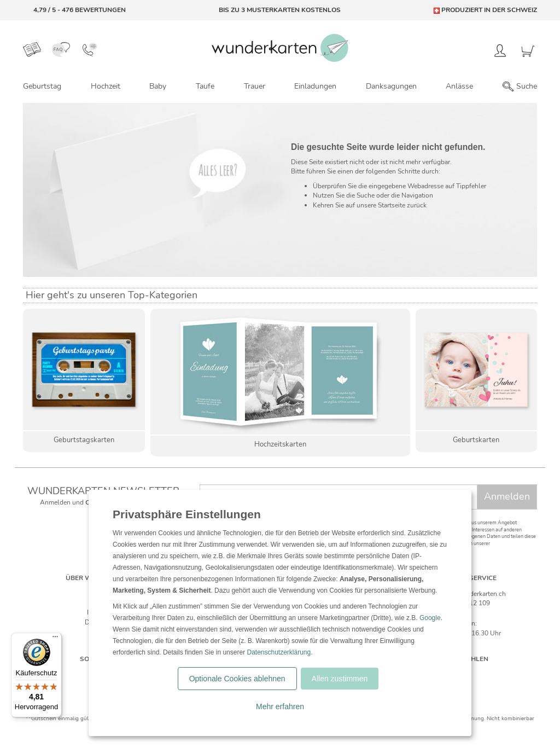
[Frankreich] (491, 675)
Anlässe (459, 86)
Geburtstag (42, 86)
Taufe (205, 86)
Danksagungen (391, 86)
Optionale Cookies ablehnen (237, 679)
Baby (158, 86)
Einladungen (315, 86)
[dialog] (280, 613)
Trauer (255, 86)
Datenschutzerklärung (279, 652)
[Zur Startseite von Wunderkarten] (280, 48)
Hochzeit (106, 86)
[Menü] (55, 639)
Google (430, 618)
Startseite (392, 205)
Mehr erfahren (280, 707)
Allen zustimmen (340, 679)
